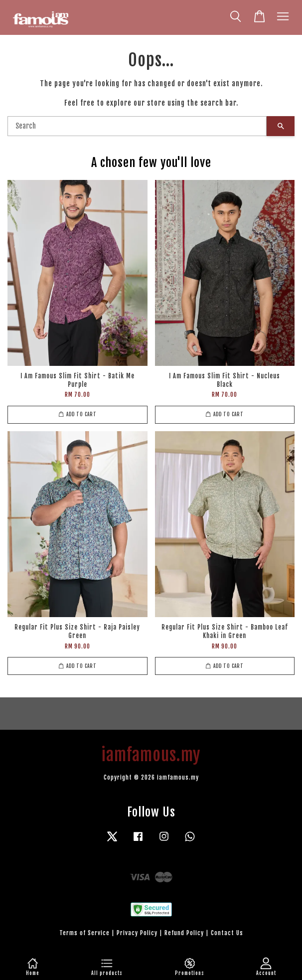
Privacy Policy (137, 933)
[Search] (137, 126)
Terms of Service (84, 933)
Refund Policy (184, 933)
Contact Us (227, 933)
